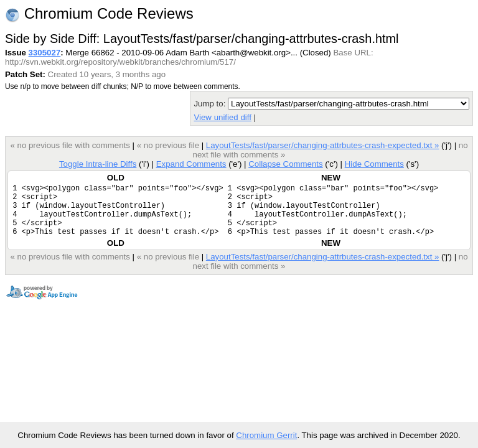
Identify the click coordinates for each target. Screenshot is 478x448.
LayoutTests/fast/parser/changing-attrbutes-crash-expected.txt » (323, 145)
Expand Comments (191, 164)
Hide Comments (374, 164)
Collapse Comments (285, 164)
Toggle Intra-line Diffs (98, 164)
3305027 (45, 53)
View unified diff (222, 117)
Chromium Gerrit (266, 435)
